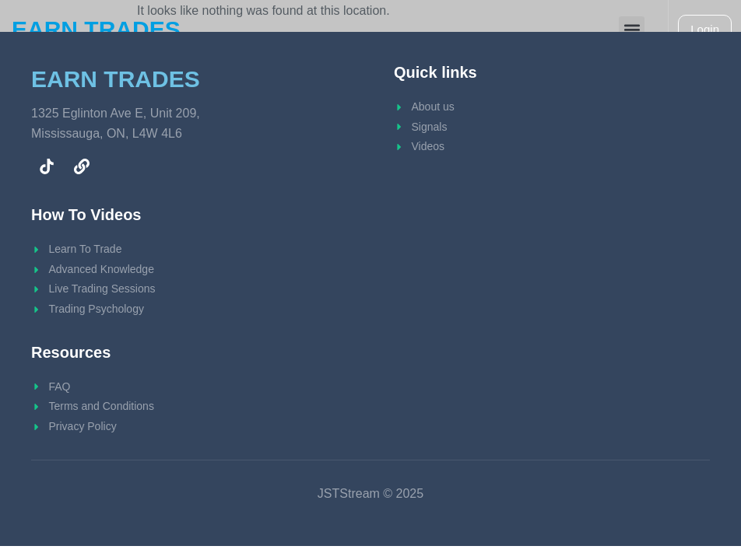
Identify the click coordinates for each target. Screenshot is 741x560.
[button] (632, 29)
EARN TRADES (96, 29)
